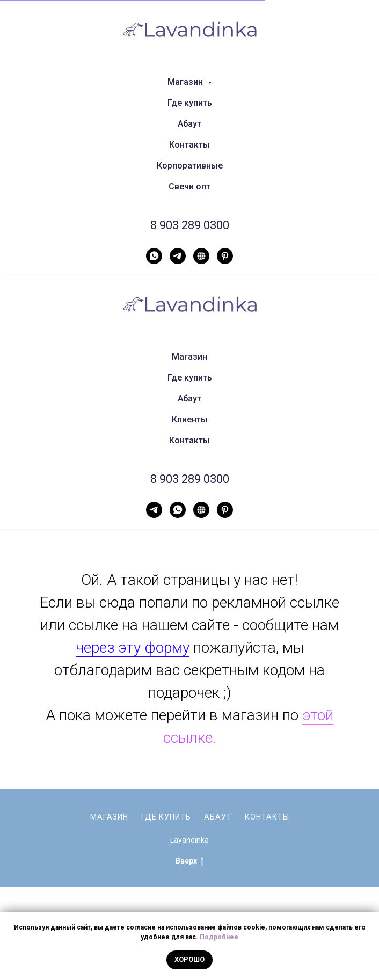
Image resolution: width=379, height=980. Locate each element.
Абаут (189, 124)
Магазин (189, 357)
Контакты (189, 145)
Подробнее (219, 937)
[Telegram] (178, 256)
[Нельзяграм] (201, 256)
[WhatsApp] (154, 256)
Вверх (189, 861)
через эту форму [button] (133, 648)
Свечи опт (189, 187)
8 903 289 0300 (190, 225)
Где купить (190, 103)
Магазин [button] (186, 82)
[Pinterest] (225, 256)
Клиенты (190, 419)
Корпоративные (190, 166)
